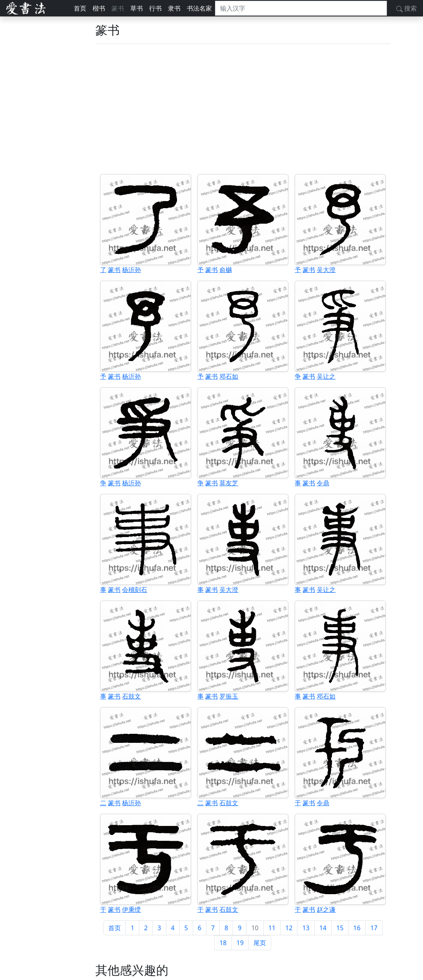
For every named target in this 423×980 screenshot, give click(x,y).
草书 (137, 8)
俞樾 (226, 270)
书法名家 (199, 8)
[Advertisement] (243, 109)
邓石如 (229, 376)
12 (289, 928)
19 (240, 943)
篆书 (118, 8)
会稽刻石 (135, 590)
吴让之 (326, 376)
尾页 (260, 943)
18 (223, 943)
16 (357, 928)
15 (340, 928)
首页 (80, 8)
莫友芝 (229, 483)
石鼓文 (131, 696)
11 (272, 928)
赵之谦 (326, 909)
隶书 (174, 8)
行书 (155, 8)
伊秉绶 (131, 909)
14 (323, 928)
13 (306, 928)
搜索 (407, 8)
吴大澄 (326, 270)
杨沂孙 (131, 270)
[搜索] (301, 8)
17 (374, 928)
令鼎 (323, 483)
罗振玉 (229, 696)
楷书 (99, 8)
